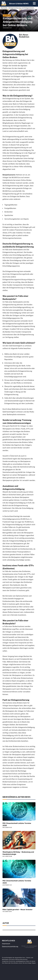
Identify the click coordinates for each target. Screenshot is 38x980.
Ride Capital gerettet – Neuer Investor (18, 909)
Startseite (4, 8)
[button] (34, 4)
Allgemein (7, 15)
